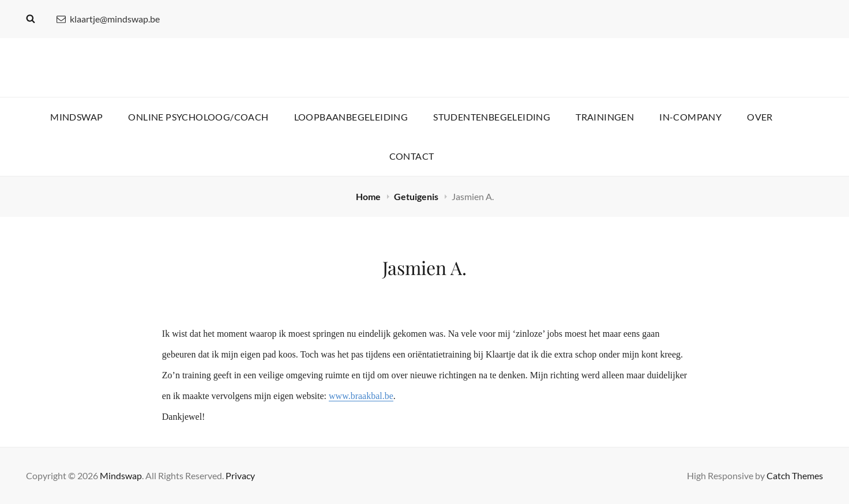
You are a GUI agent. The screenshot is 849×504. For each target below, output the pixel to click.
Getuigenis (417, 196)
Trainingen (605, 117)
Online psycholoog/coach (198, 117)
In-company (690, 117)
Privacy (240, 475)
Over (760, 117)
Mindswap (76, 117)
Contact (412, 156)
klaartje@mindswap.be (108, 19)
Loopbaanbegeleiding (351, 117)
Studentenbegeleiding (492, 117)
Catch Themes (795, 475)
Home (369, 196)
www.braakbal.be (361, 396)
